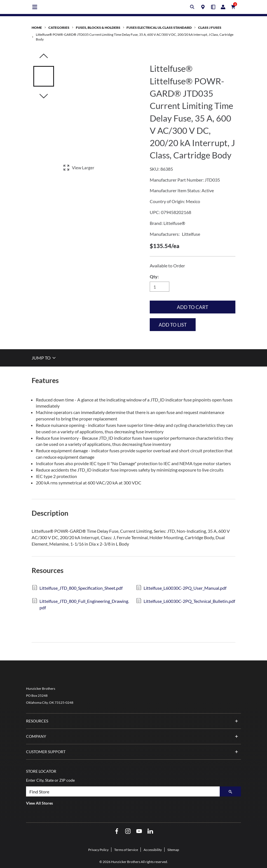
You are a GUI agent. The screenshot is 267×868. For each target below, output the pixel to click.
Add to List (173, 325)
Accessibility (153, 850)
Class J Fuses (210, 28)
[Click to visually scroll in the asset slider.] (44, 56)
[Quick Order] (213, 7)
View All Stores (39, 803)
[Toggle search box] (192, 7)
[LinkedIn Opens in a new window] (150, 831)
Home (37, 28)
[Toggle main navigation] (35, 7)
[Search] (230, 791)
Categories (59, 28)
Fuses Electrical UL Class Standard (159, 28)
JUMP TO (44, 358)
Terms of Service (126, 850)
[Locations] (203, 7)
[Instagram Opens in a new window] (128, 831)
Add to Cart (193, 307)
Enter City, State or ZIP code (50, 780)
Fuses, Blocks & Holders (98, 28)
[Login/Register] (223, 7)
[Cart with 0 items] (233, 7)
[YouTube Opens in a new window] (139, 831)
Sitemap (173, 850)
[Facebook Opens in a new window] (117, 831)
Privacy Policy (98, 850)
